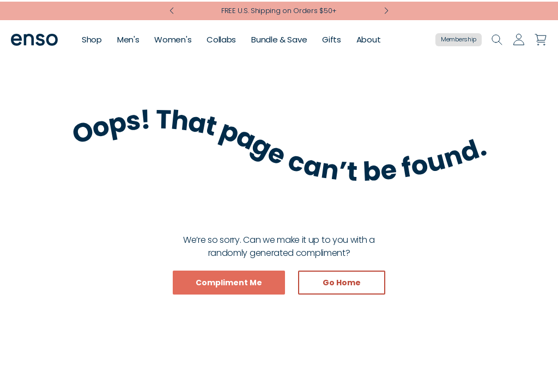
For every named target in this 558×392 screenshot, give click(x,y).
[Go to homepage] (34, 39)
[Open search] (497, 39)
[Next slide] (386, 9)
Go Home (342, 283)
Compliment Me (229, 283)
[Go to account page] (519, 39)
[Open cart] (541, 39)
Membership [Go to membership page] (459, 39)
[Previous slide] (172, 9)
